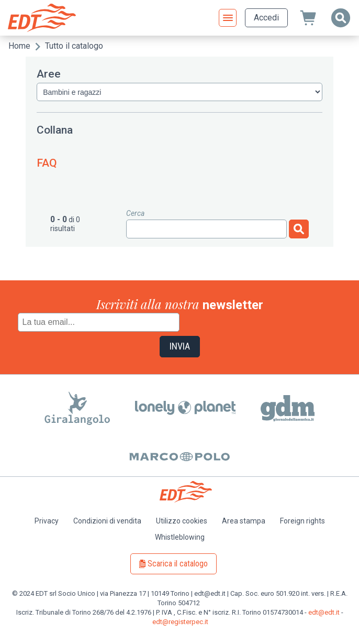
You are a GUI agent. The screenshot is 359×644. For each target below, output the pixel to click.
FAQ (47, 163)
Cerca (135, 213)
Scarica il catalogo (178, 564)
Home (19, 46)
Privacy (47, 521)
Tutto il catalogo (74, 46)
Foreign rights (302, 521)
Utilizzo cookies (182, 521)
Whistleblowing (180, 537)
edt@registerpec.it (180, 622)
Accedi (266, 18)
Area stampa (244, 521)
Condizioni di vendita (107, 521)
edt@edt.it (324, 612)
